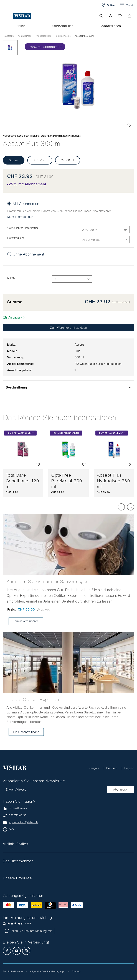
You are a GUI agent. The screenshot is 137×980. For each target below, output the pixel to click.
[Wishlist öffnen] (120, 16)
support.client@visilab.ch (23, 822)
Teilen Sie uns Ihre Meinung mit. (29, 931)
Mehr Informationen (20, 217)
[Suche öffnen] (101, 16)
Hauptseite (8, 36)
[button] (110, 16)
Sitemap (76, 971)
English (129, 768)
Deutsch (112, 768)
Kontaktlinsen (25, 36)
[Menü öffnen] (10, 16)
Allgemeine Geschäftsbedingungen (48, 971)
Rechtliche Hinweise (13, 971)
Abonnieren (121, 789)
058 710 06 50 (18, 815)
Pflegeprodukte (43, 36)
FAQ (11, 829)
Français (94, 768)
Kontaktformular (15, 808)
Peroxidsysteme (63, 36)
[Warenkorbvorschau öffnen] (129, 16)
